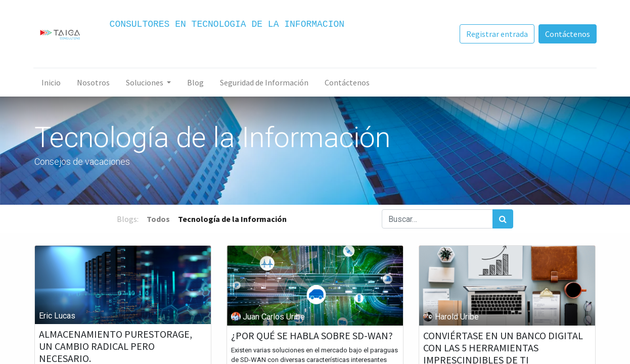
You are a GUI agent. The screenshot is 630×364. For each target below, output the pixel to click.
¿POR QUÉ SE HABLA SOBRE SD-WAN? (312, 336)
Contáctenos (567, 34)
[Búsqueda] (503, 219)
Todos (158, 219)
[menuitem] (52, 82)
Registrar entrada (496, 34)
